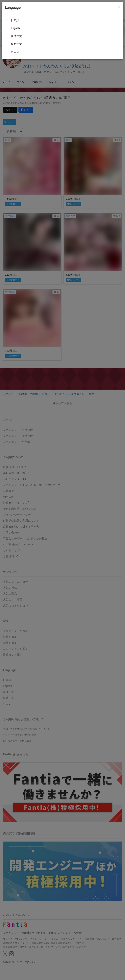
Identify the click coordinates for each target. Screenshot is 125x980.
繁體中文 (16, 44)
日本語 (15, 20)
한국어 (15, 52)
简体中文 (16, 36)
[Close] (119, 7)
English (15, 28)
